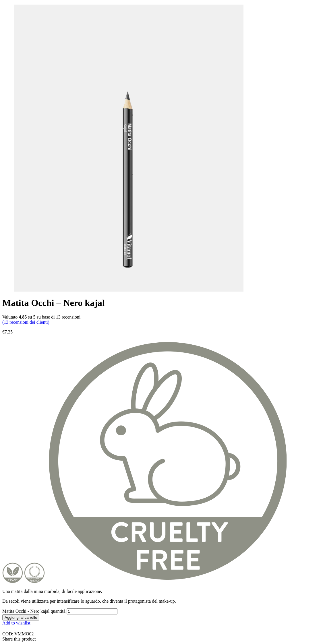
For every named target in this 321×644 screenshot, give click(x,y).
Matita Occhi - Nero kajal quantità (34, 611)
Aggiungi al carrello (21, 617)
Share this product (19, 639)
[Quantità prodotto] (92, 611)
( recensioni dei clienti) (26, 322)
